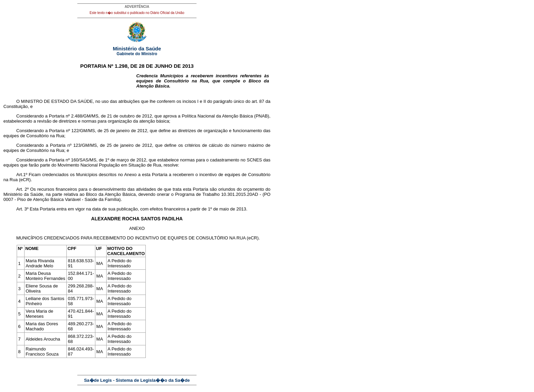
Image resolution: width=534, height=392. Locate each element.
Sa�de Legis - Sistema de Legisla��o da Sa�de (137, 380)
